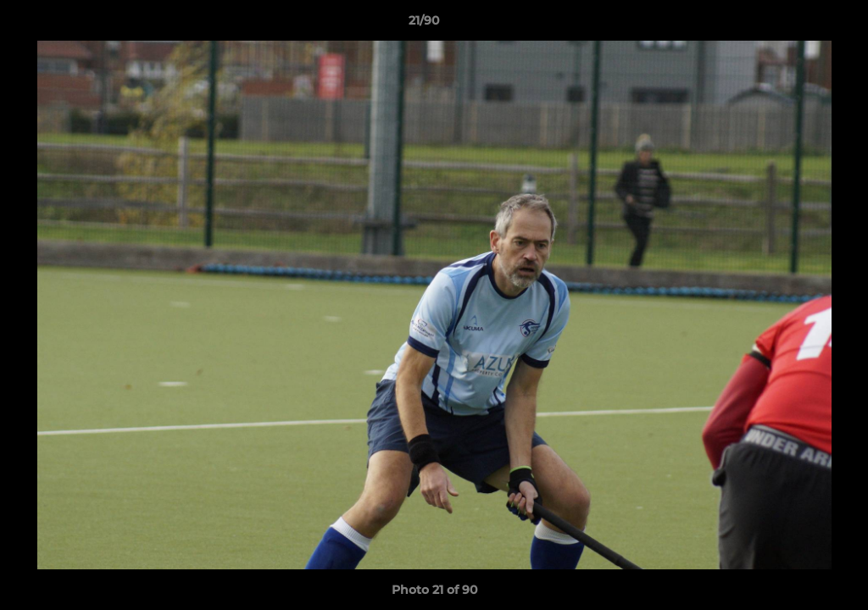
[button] (797, 25)
